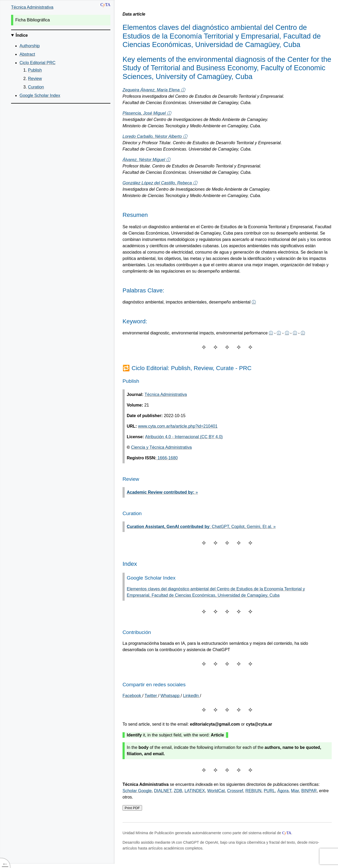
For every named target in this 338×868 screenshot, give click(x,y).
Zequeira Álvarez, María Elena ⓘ (154, 90)
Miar (295, 791)
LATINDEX (195, 791)
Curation (36, 87)
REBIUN (253, 791)
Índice (22, 35)
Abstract (27, 54)
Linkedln (191, 696)
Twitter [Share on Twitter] (151, 696)
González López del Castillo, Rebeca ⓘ (160, 183)
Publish (35, 70)
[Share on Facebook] (132, 696)
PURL (269, 791)
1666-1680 (167, 458)
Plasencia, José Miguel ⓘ (147, 113)
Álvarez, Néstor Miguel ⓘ (146, 160)
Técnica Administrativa (32, 7)
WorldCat (216, 791)
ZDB (178, 791)
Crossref (235, 791)
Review (35, 79)
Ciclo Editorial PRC (37, 63)
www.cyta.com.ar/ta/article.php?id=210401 (178, 426)
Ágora (283, 791)
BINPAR (309, 791)
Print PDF (132, 808)
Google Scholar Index (40, 95)
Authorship (30, 46)
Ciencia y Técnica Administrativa (161, 447)
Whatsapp (171, 696)
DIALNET (163, 791)
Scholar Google (137, 791)
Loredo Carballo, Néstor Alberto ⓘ (155, 136)
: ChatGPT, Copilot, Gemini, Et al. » (201, 527)
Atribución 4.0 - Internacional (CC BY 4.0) (184, 437)
